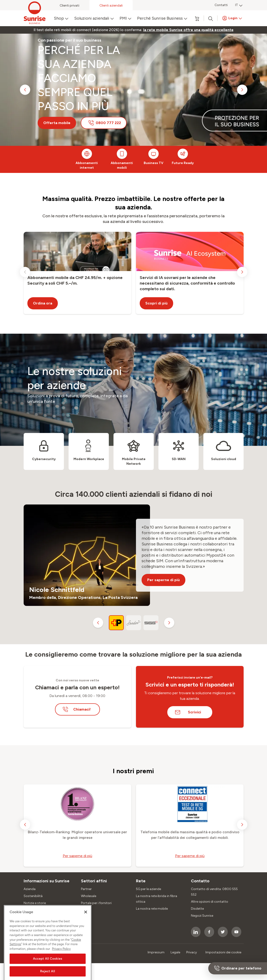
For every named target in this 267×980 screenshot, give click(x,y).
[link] (188, 30)
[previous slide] (25, 90)
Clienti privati (69, 5)
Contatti (221, 5)
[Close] (86, 962)
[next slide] (242, 90)
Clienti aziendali (111, 5)
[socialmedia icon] (196, 932)
